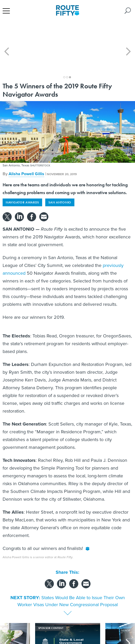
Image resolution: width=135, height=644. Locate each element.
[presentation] (7, 621)
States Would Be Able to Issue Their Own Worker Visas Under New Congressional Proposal (71, 578)
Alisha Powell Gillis (26, 150)
